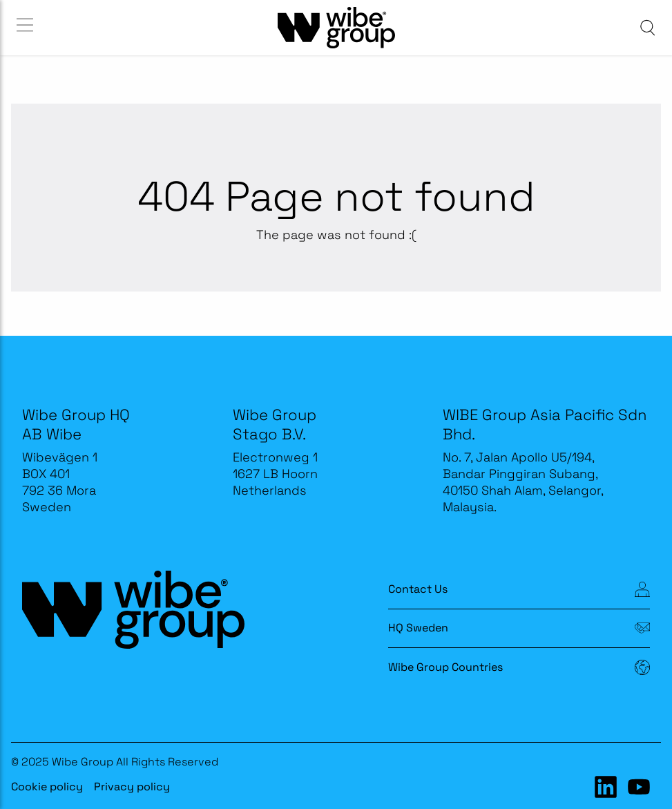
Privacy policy (132, 787)
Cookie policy (47, 787)
